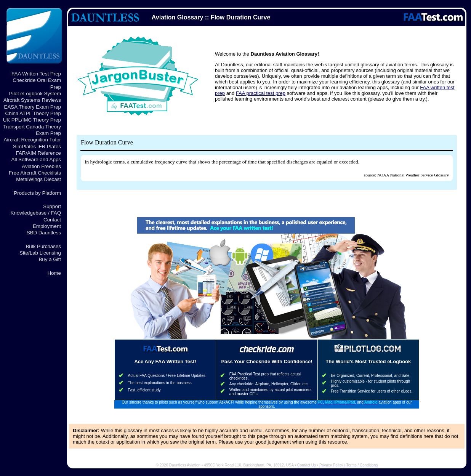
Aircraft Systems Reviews (32, 100)
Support (52, 206)
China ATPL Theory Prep (33, 113)
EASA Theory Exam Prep (33, 107)
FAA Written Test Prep (36, 74)
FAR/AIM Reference (38, 153)
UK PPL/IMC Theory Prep (32, 120)
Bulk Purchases (43, 246)
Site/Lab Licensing (40, 253)
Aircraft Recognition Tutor (32, 140)
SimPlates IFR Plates (37, 147)
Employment (47, 226)
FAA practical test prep (261, 93)
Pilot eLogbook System (35, 94)
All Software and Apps (36, 159)
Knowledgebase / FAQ (36, 213)
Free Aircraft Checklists (35, 173)
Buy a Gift (50, 259)
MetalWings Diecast (38, 179)
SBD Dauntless (44, 233)
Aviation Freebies (41, 166)
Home (54, 273)
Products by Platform (37, 193)
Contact (52, 220)
